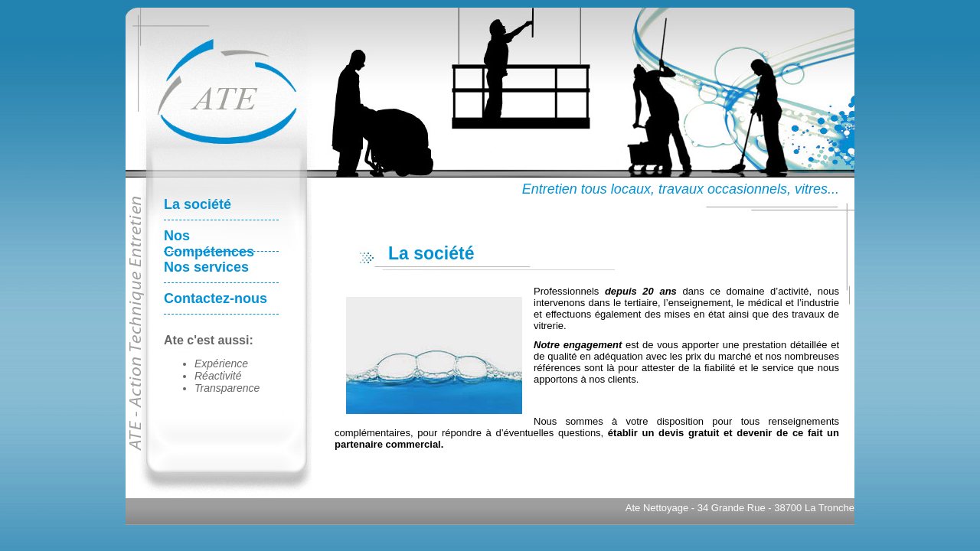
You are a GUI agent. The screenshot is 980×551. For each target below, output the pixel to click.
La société (198, 204)
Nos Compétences (209, 240)
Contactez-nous (216, 298)
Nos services (206, 267)
